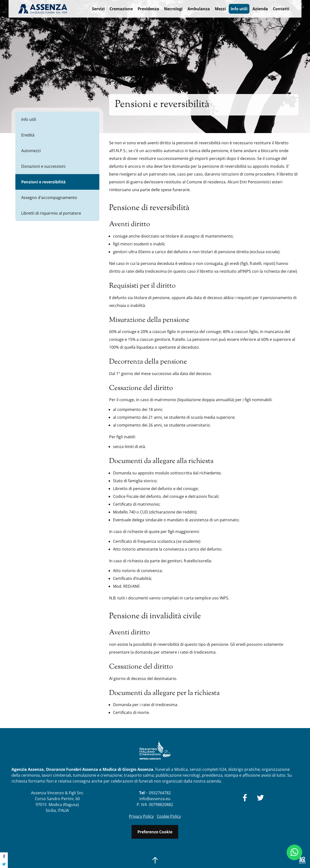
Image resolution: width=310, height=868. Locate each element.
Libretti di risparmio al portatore (51, 213)
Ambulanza (199, 9)
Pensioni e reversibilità (43, 182)
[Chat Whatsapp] (294, 852)
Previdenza (148, 9)
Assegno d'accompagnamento (49, 198)
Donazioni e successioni (43, 166)
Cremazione (121, 9)
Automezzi (31, 151)
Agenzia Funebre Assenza (43, 9)
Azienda (260, 9)
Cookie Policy (169, 816)
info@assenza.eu (155, 799)
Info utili (239, 9)
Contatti (281, 9)
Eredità (28, 135)
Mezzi (220, 9)
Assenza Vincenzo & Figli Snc (57, 793)
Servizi (98, 9)
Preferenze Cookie (155, 832)
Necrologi (173, 9)
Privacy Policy (141, 816)
